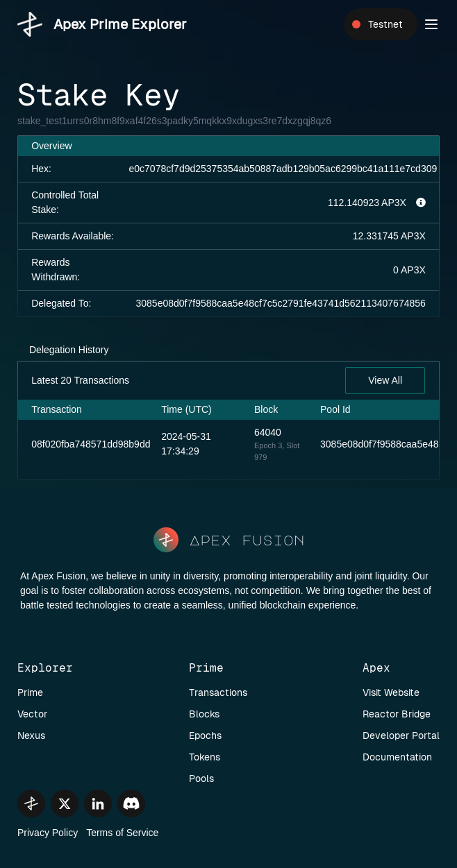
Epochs (205, 735)
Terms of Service (122, 833)
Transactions (218, 692)
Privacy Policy (48, 833)
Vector (32, 714)
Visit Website (391, 692)
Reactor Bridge (397, 714)
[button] (431, 24)
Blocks (204, 714)
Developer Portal (401, 735)
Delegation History (69, 350)
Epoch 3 (268, 445)
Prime (30, 692)
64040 (268, 432)
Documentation (397, 757)
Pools (201, 778)
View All (385, 380)
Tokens (205, 757)
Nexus (31, 735)
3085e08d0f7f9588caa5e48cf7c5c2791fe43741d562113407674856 (281, 303)
